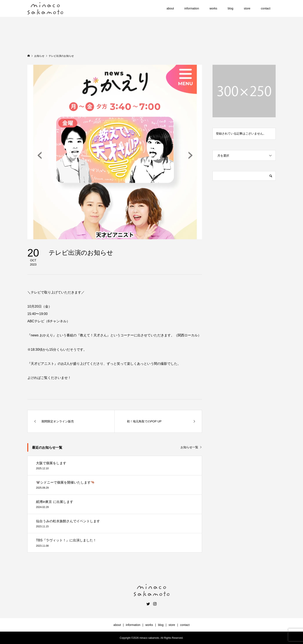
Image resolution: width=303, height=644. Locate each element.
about (170, 8)
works (213, 8)
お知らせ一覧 (189, 447)
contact (266, 8)
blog (230, 8)
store (247, 8)
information (192, 8)
